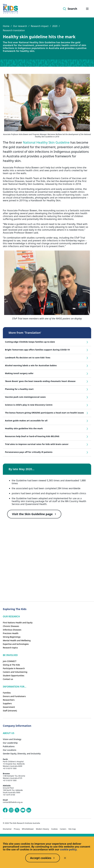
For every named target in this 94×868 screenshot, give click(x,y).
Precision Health (11, 633)
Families (7, 693)
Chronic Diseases (11, 626)
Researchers (9, 700)
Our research (20, 26)
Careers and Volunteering (15, 672)
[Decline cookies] (65, 858)
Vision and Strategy (12, 739)
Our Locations (10, 750)
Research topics (10, 648)
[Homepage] (10, 9)
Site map (72, 829)
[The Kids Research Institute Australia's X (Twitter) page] (17, 810)
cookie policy (68, 849)
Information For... (15, 687)
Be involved (10, 655)
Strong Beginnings (12, 637)
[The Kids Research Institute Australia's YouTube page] (23, 810)
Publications (9, 746)
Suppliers (7, 703)
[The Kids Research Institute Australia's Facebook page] (5, 810)
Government (9, 707)
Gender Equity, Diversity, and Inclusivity (22, 754)
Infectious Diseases (12, 630)
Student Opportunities (14, 676)
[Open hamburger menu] (87, 9)
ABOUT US (9, 733)
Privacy (17, 829)
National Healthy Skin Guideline (46, 142)
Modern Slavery (43, 829)
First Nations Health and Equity (18, 623)
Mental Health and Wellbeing (17, 640)
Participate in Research (14, 668)
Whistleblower (28, 829)
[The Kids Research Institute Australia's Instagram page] (11, 810)
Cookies (54, 829)
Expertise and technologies (16, 644)
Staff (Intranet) (10, 711)
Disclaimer (7, 829)
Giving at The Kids (11, 665)
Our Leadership (10, 743)
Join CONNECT (10, 661)
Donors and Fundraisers (14, 696)
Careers (63, 829)
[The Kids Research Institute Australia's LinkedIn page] (29, 810)
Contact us (8, 679)
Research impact (40, 26)
